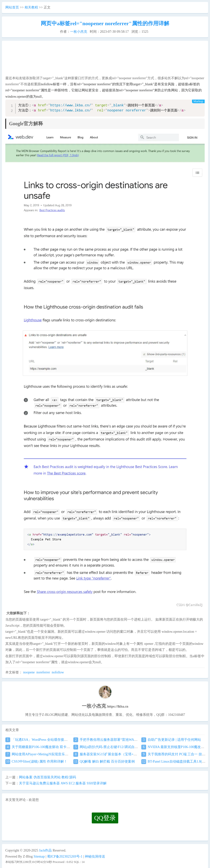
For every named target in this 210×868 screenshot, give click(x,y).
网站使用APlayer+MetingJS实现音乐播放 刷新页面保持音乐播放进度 (59, 754)
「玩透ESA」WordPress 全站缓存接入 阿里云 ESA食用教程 (52, 740)
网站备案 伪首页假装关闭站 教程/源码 (47, 777)
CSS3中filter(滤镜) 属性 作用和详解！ (36, 761)
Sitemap (39, 856)
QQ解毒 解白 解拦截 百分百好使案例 (104, 761)
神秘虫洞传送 (95, 856)
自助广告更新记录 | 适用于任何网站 (171, 740)
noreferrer (43, 672)
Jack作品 (46, 850)
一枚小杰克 (79, 32)
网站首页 (12, 7)
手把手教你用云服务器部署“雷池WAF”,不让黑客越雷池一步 (121, 740)
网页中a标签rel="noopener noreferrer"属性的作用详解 (105, 23)
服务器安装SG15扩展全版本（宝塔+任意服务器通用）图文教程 (124, 754)
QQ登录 (105, 818)
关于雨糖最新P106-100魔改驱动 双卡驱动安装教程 (46, 747)
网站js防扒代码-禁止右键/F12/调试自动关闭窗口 (112, 747)
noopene (29, 672)
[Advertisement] (104, 60)
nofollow (58, 672)
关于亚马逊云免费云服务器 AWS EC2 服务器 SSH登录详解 (63, 783)
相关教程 (31, 7)
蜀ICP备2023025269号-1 (65, 856)
